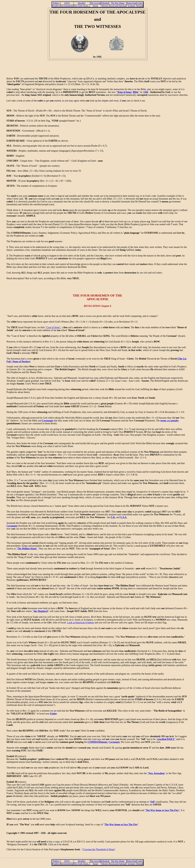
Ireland (140, 6)
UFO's (67, 3)
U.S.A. (124, 517)
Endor (53, 714)
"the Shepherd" (41, 611)
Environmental (67, 6)
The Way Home (118, 3)
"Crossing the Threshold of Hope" (99, 849)
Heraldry (82, 3)
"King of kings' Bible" (128, 92)
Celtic (140, 3)
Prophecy (56, 6)
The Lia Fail (95, 3)
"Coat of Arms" (53, 327)
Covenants (48, 421)
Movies (105, 6)
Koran (95, 6)
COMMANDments (97, 742)
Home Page (131, 3)
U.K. (113, 517)
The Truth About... (82, 6)
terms (163, 421)
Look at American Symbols (81, 623)
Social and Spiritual (118, 6)
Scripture (132, 6)
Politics (56, 3)
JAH (146, 92)
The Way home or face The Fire (121, 825)
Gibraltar (105, 3)
